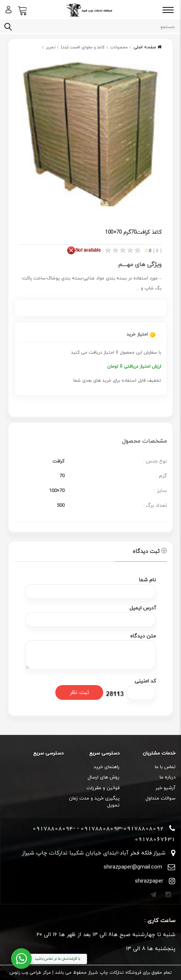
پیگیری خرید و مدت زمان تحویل (94, 802)
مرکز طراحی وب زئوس (30, 973)
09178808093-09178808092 (122, 828)
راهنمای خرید (107, 767)
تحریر (51, 47)
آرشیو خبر (166, 788)
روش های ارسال (104, 777)
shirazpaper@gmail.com (133, 867)
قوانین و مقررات (103, 788)
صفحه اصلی (147, 47)
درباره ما (168, 777)
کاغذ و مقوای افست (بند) (83, 47)
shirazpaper (149, 881)
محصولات (119, 47)
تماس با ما (165, 767)
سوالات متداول (161, 798)
